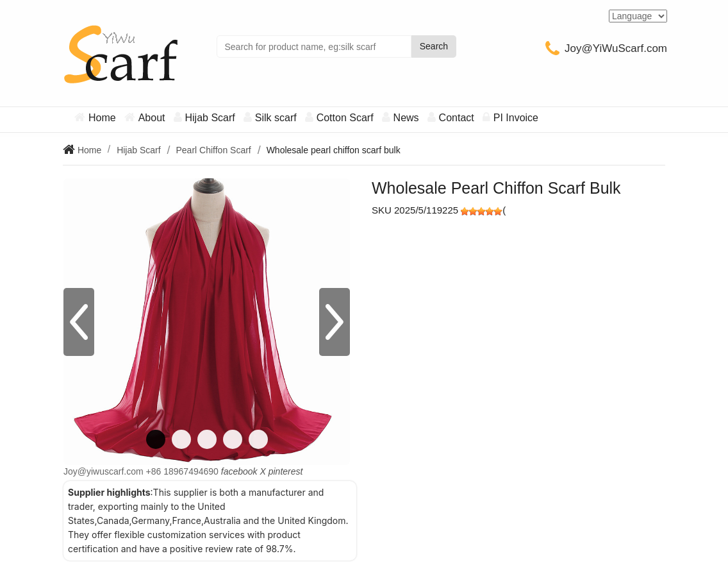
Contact (457, 118)
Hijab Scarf (210, 118)
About (152, 118)
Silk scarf (276, 118)
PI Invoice (516, 118)
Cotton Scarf (345, 118)
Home (102, 118)
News (406, 118)
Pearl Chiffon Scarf (213, 150)
